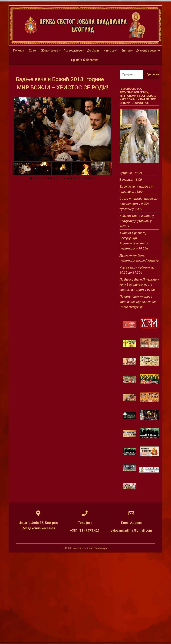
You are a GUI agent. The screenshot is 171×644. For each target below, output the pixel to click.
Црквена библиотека (85, 60)
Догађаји (93, 50)
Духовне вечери (147, 50)
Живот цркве (50, 50)
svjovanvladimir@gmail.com (131, 531)
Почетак (18, 50)
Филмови (110, 50)
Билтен (126, 50)
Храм (33, 50)
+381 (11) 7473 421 (85, 531)
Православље (73, 50)
